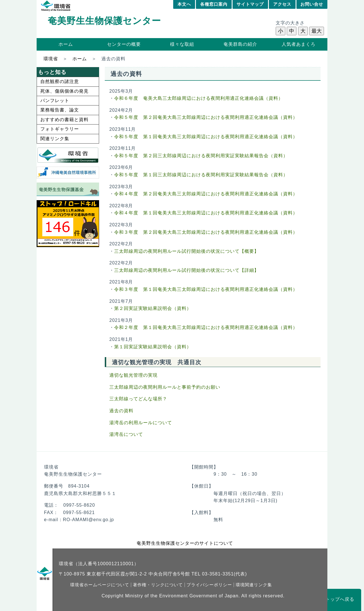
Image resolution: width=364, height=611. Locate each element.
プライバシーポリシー (209, 585)
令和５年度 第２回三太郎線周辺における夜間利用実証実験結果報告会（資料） (201, 156)
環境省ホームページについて (100, 585)
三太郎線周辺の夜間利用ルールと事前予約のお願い (165, 387)
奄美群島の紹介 (240, 44)
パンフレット (55, 101)
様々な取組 (182, 44)
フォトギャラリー (60, 129)
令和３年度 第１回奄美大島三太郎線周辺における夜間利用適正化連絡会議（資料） (206, 289)
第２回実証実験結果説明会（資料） (153, 308)
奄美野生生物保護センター (104, 21)
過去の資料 (121, 411)
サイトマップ (250, 4)
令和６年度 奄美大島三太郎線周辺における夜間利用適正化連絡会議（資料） (199, 98)
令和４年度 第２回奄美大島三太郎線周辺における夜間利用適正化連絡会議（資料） (206, 194)
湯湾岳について (126, 434)
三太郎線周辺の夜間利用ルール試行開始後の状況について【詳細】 (187, 270)
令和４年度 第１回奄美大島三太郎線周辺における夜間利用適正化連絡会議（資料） (206, 213)
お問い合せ (312, 4)
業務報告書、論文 (60, 110)
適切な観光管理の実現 (133, 375)
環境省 (51, 59)
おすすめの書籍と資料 (64, 120)
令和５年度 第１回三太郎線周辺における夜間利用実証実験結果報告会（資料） (201, 175)
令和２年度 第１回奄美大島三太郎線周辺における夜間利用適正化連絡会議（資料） (206, 327)
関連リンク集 (55, 139)
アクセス (282, 4)
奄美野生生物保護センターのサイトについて (185, 543)
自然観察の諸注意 (60, 81)
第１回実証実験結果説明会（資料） (153, 347)
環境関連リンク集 (254, 585)
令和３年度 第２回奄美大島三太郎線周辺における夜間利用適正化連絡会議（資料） (206, 232)
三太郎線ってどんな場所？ (138, 399)
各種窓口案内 (214, 4)
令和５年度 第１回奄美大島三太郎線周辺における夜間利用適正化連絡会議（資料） (206, 137)
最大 (317, 31)
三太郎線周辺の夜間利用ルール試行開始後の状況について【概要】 (187, 251)
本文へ (184, 4)
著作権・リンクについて (158, 585)
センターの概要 (124, 44)
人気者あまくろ (299, 44)
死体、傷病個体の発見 (64, 91)
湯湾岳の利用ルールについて (141, 423)
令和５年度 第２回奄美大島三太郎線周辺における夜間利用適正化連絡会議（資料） (206, 117)
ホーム (66, 44)
